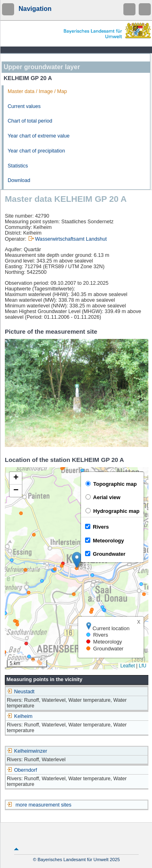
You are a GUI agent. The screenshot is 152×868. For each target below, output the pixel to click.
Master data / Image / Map (37, 91)
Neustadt (21, 692)
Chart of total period (30, 121)
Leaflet (127, 666)
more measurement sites (44, 805)
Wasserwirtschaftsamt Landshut (71, 239)
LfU (143, 666)
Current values (24, 106)
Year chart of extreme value (39, 136)
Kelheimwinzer (27, 751)
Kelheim (20, 716)
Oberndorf (22, 770)
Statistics (18, 166)
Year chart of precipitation (36, 151)
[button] (77, 560)
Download (19, 180)
